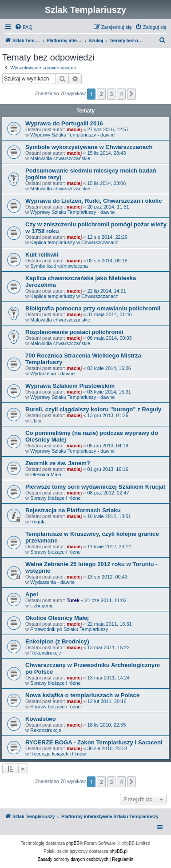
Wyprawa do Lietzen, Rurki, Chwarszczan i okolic (94, 201)
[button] (131, 94)
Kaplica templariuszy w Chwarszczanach (74, 242)
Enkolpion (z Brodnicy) (57, 641)
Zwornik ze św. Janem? (58, 463)
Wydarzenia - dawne (52, 374)
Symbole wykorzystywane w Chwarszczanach (89, 147)
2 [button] (101, 94)
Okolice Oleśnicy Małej (57, 618)
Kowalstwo (41, 719)
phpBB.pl (118, 851)
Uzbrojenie (42, 606)
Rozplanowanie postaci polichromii (74, 332)
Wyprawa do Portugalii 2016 (64, 123)
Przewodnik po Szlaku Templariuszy (69, 629)
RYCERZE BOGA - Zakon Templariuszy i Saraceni (94, 742)
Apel (32, 594)
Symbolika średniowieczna (59, 266)
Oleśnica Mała (46, 474)
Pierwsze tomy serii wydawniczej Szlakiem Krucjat (95, 487)
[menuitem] (24, 27)
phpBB (73, 843)
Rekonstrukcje (46, 653)
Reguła (38, 522)
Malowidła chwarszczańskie (60, 158)
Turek (73, 600)
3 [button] (111, 94)
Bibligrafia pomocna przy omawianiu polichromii (93, 308)
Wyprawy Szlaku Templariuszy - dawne (72, 135)
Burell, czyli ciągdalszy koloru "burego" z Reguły (93, 409)
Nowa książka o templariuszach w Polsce (82, 695)
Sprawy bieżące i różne (56, 498)
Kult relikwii (42, 255)
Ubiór (36, 421)
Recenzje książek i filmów (58, 754)
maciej (74, 129)
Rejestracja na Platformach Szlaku (73, 510)
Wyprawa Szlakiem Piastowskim (70, 386)
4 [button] (121, 94)
